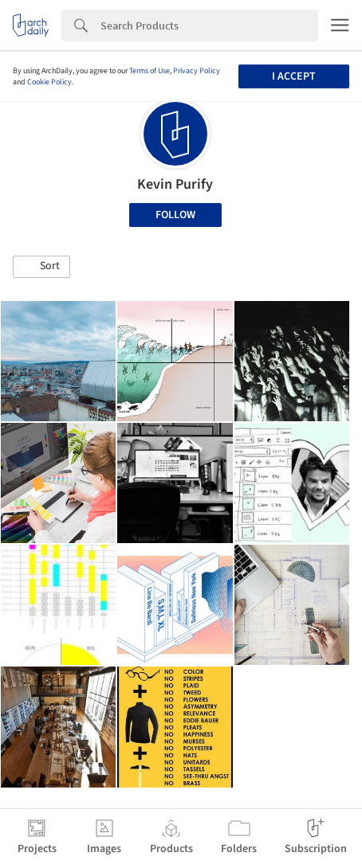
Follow (175, 215)
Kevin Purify (175, 184)
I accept (294, 76)
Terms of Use (150, 71)
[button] (41, 267)
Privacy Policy (197, 71)
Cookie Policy (49, 82)
